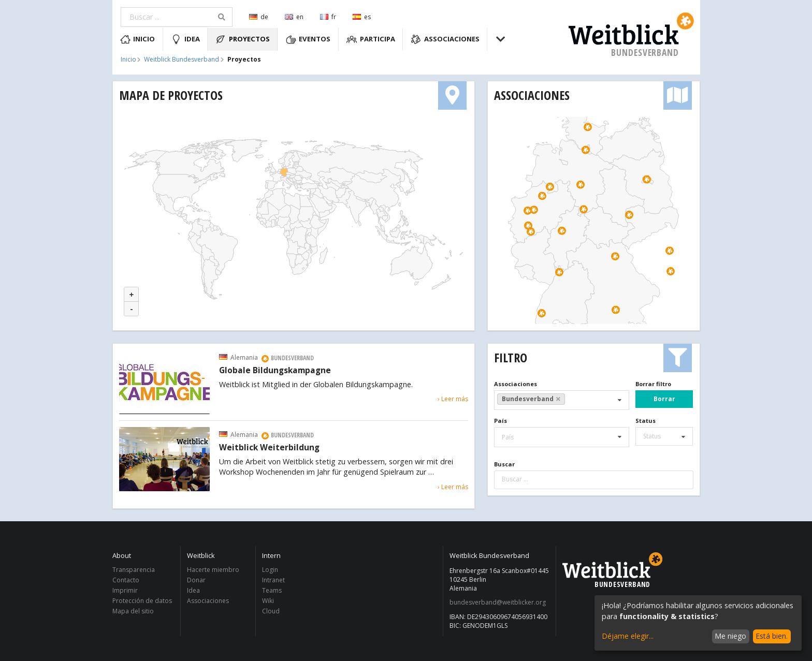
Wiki (268, 601)
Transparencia (134, 570)
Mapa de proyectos (171, 95)
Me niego (730, 636)
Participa (371, 39)
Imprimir (125, 590)
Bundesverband (531, 399)
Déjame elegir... (628, 636)
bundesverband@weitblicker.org (498, 603)
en (294, 17)
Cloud (271, 611)
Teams (272, 590)
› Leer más (453, 399)
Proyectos (243, 39)
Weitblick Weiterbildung (269, 448)
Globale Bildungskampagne (275, 371)
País (501, 421)
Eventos (308, 39)
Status (646, 421)
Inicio (138, 39)
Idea (185, 39)
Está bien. (772, 636)
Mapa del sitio (133, 611)
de (259, 17)
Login (270, 570)
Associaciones (445, 39)
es (362, 17)
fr (328, 17)
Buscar (504, 464)
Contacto (126, 580)
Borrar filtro (653, 384)
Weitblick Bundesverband (182, 60)
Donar (196, 580)
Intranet (273, 580)
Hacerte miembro (213, 570)
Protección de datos (142, 601)
